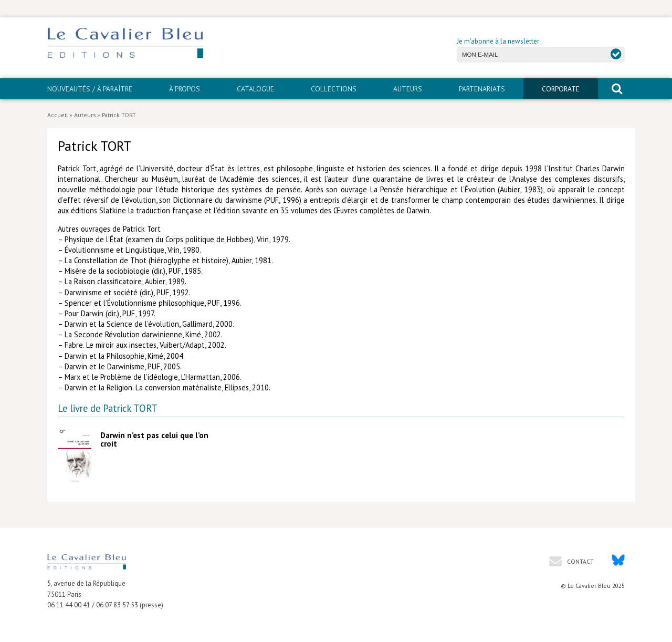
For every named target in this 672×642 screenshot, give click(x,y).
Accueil (57, 115)
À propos (185, 89)
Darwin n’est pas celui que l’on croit (154, 439)
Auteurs (408, 89)
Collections (334, 89)
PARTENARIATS (482, 89)
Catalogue (255, 89)
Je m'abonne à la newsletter (498, 41)
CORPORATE (561, 89)
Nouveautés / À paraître (90, 89)
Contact (580, 561)
